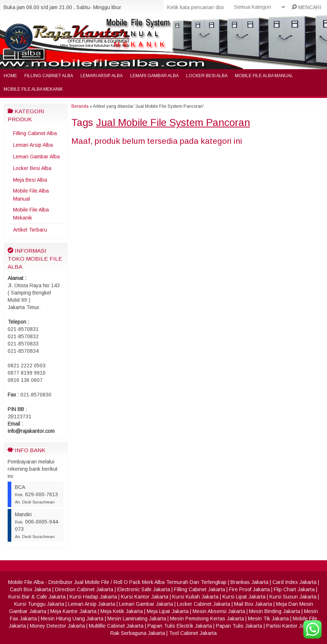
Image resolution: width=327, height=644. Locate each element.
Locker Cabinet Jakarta (204, 604)
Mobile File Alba (26, 582)
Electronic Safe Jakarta (144, 589)
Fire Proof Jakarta (249, 589)
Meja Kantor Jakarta (73, 611)
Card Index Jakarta (294, 582)
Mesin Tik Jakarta (268, 619)
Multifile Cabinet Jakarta (116, 626)
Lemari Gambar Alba (154, 76)
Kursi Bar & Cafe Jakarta (37, 597)
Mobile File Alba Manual (264, 76)
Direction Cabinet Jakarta (84, 589)
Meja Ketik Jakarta (122, 611)
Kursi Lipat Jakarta (244, 597)
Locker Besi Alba (207, 76)
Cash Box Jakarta (30, 589)
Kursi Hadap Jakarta (93, 597)
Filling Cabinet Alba (49, 76)
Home (10, 76)
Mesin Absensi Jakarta (219, 611)
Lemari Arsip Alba (102, 76)
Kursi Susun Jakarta (293, 597)
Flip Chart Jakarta (294, 589)
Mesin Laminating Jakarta (137, 619)
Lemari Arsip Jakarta (92, 604)
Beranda (80, 106)
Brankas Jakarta (249, 582)
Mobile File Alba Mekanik (33, 89)
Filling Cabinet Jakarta (200, 589)
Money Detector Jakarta (57, 626)
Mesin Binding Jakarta (275, 611)
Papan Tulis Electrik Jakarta (180, 626)
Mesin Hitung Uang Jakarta (72, 619)
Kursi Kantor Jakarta (145, 597)
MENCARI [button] (306, 7)
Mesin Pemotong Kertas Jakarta (207, 619)
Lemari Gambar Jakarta (146, 604)
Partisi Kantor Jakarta (291, 626)
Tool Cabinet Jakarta (193, 633)
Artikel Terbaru (30, 230)
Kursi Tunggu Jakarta (39, 604)
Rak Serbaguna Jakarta (138, 633)
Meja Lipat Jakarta (168, 611)
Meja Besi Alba (30, 180)
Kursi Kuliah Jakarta (195, 597)
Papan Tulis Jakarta (239, 626)
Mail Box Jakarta (253, 604)
